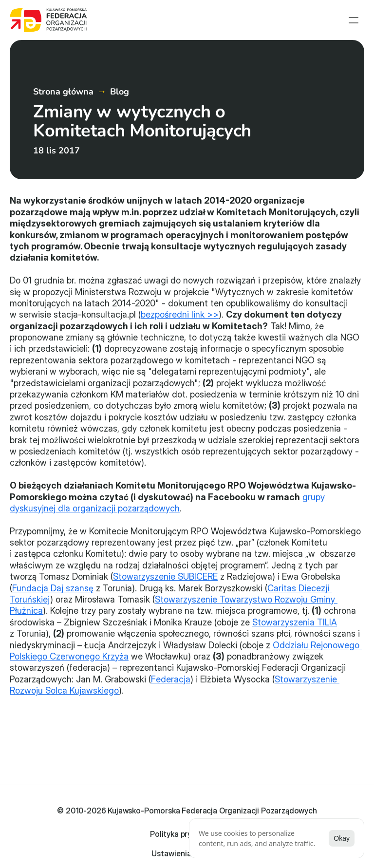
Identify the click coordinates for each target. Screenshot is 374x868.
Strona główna (63, 92)
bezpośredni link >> (180, 314)
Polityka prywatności (187, 818)
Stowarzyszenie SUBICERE (165, 576)
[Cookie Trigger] (187, 834)
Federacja (171, 679)
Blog (120, 92)
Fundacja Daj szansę (53, 588)
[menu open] (354, 20)
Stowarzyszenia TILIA (295, 622)
